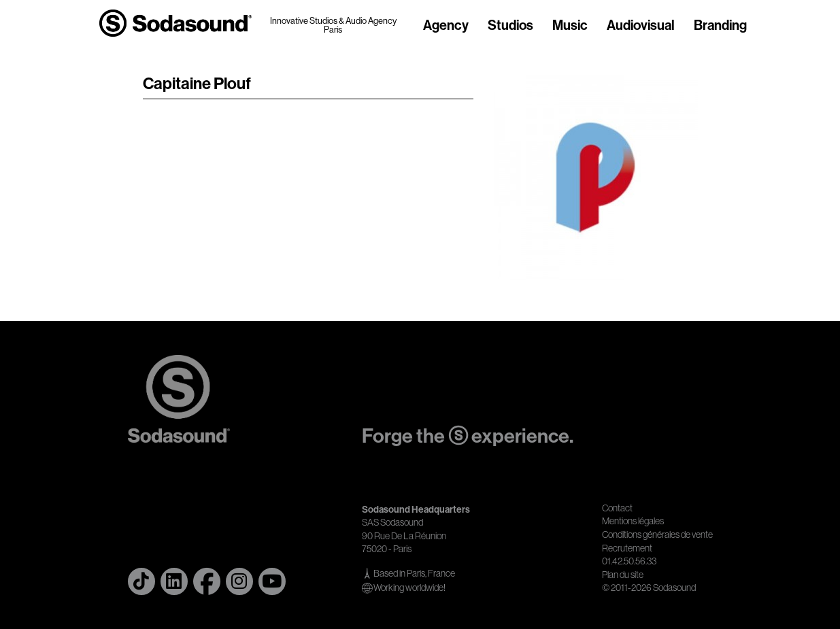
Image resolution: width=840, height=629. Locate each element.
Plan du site (623, 575)
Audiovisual (641, 26)
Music (570, 26)
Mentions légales (633, 521)
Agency (446, 26)
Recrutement (627, 548)
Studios (510, 26)
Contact (617, 508)
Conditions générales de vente (657, 534)
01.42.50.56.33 (629, 561)
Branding (720, 26)
